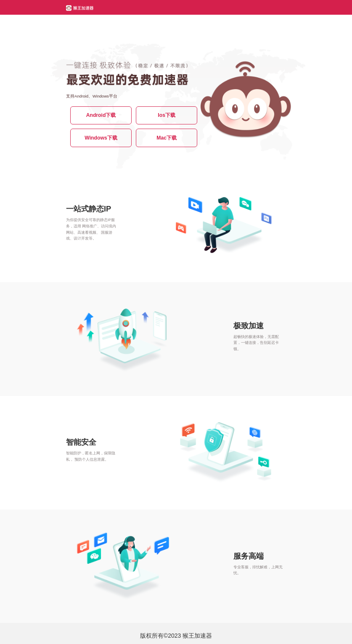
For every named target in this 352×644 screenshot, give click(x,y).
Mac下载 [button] (167, 138)
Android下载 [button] (101, 115)
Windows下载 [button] (101, 138)
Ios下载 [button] (167, 115)
